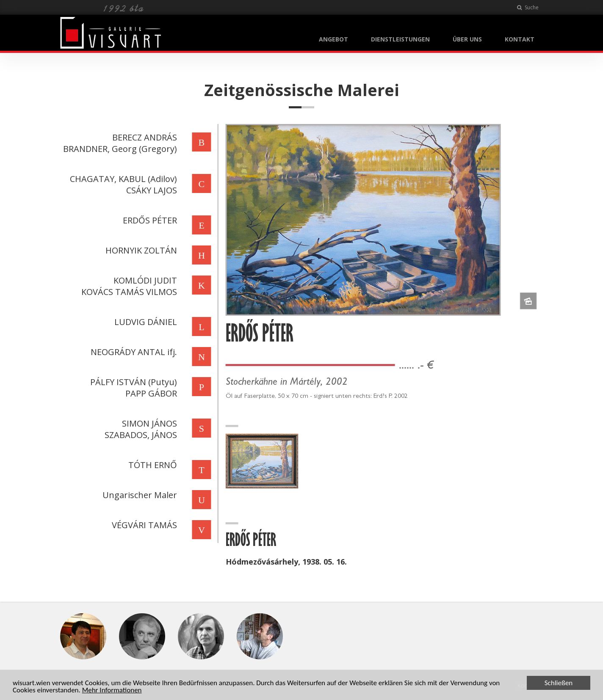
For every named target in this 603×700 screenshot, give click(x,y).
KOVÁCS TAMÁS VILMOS (128, 292)
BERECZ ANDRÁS (144, 137)
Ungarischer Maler (139, 495)
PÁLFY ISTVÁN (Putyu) (133, 382)
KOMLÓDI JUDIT (144, 280)
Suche (528, 7)
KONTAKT (520, 39)
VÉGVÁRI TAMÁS (144, 525)
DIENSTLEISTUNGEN (400, 39)
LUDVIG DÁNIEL (145, 322)
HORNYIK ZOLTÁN (140, 250)
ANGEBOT (333, 39)
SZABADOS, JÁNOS (140, 435)
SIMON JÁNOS (149, 423)
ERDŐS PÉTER (149, 220)
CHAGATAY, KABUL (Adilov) (123, 179)
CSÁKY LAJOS (151, 190)
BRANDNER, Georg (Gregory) (119, 149)
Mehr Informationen (112, 691)
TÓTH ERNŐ (152, 465)
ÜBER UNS (467, 39)
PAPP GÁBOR (150, 393)
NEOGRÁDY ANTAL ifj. (133, 352)
